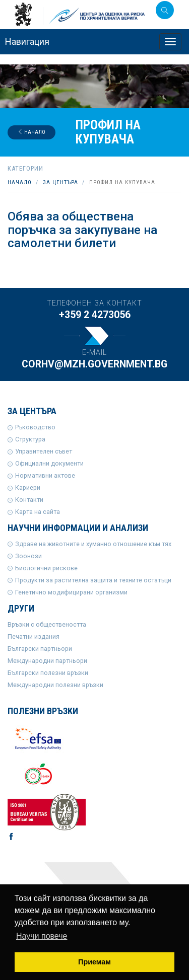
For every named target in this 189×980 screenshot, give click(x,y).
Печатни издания (34, 636)
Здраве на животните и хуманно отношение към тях (93, 544)
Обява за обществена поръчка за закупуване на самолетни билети (82, 230)
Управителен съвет (44, 451)
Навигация (27, 42)
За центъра (60, 182)
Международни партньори (47, 661)
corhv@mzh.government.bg (94, 364)
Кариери (28, 487)
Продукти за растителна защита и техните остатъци (93, 580)
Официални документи (49, 463)
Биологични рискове (46, 568)
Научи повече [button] (42, 936)
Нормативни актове (45, 475)
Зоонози (28, 556)
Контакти (29, 500)
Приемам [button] (94, 962)
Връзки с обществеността (47, 624)
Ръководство (35, 427)
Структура (30, 439)
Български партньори (40, 649)
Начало (31, 132)
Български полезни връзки (48, 673)
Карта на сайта (38, 512)
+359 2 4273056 (95, 315)
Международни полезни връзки (55, 685)
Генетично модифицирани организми (71, 592)
